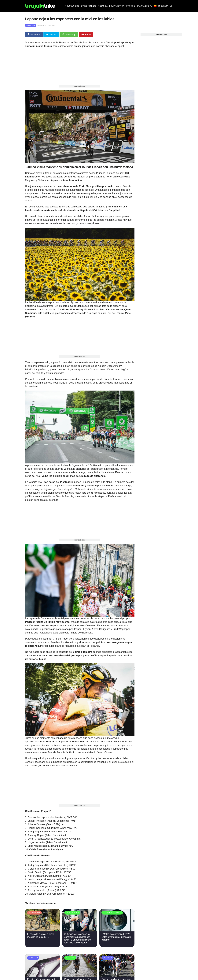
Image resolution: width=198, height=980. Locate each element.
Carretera (31, 25)
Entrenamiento (89, 6)
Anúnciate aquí (80, 86)
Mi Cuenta (163, 6)
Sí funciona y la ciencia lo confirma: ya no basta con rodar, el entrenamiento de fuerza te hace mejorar (77, 938)
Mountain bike (72, 6)
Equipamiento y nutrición (122, 6)
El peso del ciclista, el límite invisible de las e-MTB (41, 935)
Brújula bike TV (144, 6)
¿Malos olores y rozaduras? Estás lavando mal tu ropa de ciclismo (116, 937)
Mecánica (103, 6)
